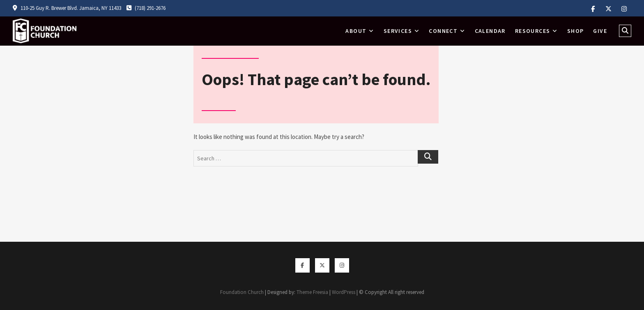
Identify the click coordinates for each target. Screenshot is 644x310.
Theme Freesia (312, 292)
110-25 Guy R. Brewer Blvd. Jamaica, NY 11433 (67, 8)
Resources (533, 31)
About (356, 31)
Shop (576, 31)
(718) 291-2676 (146, 8)
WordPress (344, 292)
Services (398, 31)
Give (600, 31)
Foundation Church (242, 292)
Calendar (490, 31)
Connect (443, 31)
